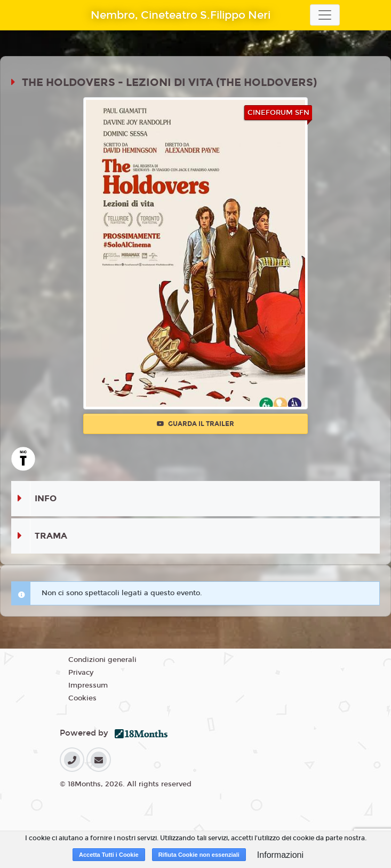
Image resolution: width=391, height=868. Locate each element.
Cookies (82, 698)
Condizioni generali (102, 660)
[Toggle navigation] (325, 15)
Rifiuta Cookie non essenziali (199, 855)
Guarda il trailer (195, 424)
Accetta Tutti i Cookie (109, 855)
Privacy (81, 673)
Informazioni (280, 855)
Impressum (88, 685)
